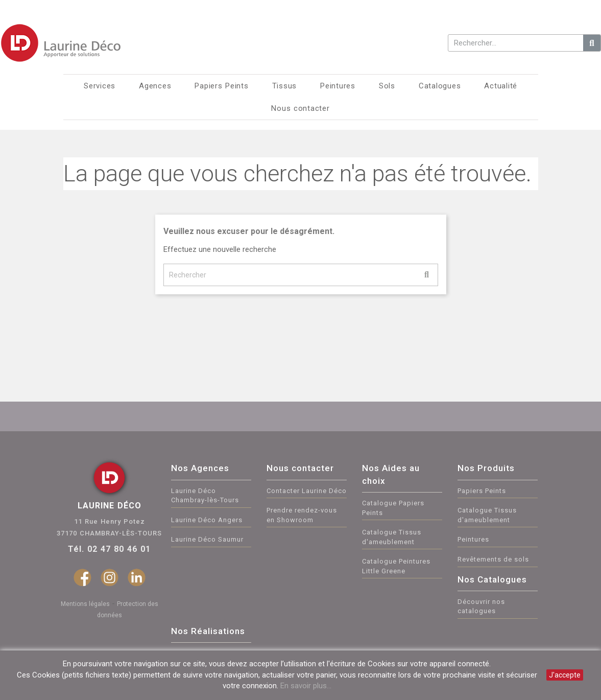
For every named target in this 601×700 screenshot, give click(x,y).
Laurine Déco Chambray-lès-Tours (205, 496)
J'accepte (565, 675)
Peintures (473, 539)
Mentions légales (85, 604)
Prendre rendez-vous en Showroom (302, 515)
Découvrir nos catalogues (481, 606)
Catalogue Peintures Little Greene (396, 566)
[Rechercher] (301, 275)
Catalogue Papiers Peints (393, 508)
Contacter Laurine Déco (307, 491)
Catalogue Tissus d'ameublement (392, 537)
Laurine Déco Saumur (207, 539)
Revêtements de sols (493, 559)
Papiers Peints (482, 491)
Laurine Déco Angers (207, 520)
